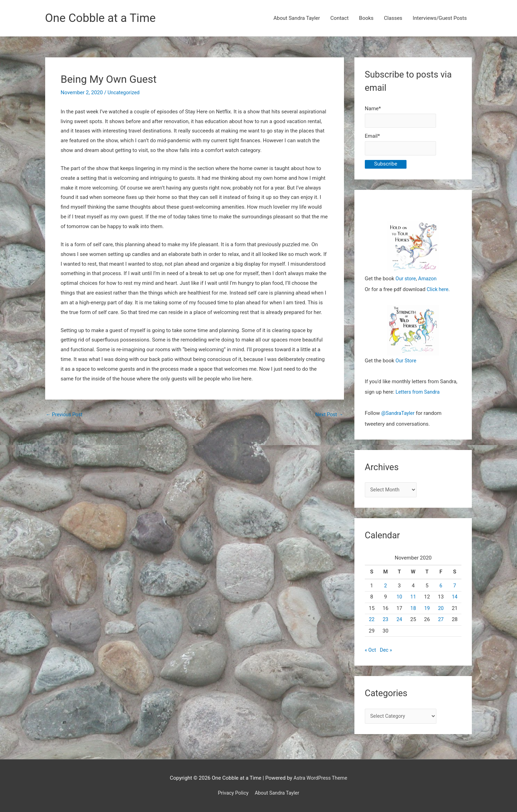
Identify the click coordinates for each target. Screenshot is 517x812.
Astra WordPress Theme (320, 778)
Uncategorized (124, 93)
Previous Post (65, 415)
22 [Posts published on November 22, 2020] (372, 621)
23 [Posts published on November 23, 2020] (385, 621)
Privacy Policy (232, 793)
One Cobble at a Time (103, 18)
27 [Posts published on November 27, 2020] (441, 621)
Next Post (329, 415)
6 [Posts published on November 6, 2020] (441, 587)
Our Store (406, 362)
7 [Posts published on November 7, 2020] (454, 587)
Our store (406, 280)
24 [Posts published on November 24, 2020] (399, 621)
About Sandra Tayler (297, 18)
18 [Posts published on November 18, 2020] (413, 610)
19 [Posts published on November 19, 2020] (427, 610)
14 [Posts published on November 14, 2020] (455, 598)
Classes (393, 18)
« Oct (371, 651)
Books (366, 18)
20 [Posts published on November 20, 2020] (441, 610)
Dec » (387, 651)
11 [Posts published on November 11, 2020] (413, 598)
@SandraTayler (399, 414)
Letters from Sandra (419, 393)
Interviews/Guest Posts (440, 18)
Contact (339, 18)
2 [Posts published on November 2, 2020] (385, 587)
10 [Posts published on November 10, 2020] (399, 598)
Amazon (429, 280)
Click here (438, 291)
